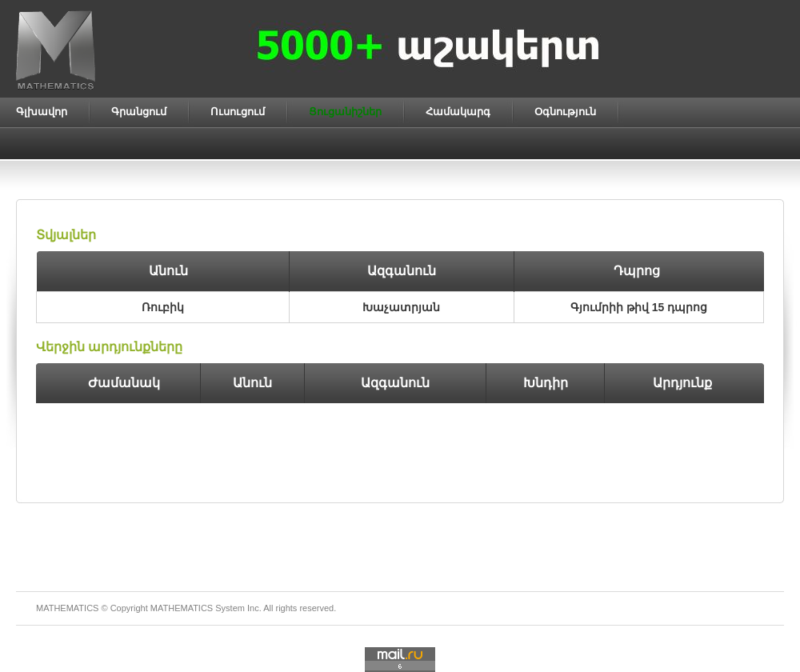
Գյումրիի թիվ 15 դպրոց (639, 307)
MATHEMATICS (182, 608)
